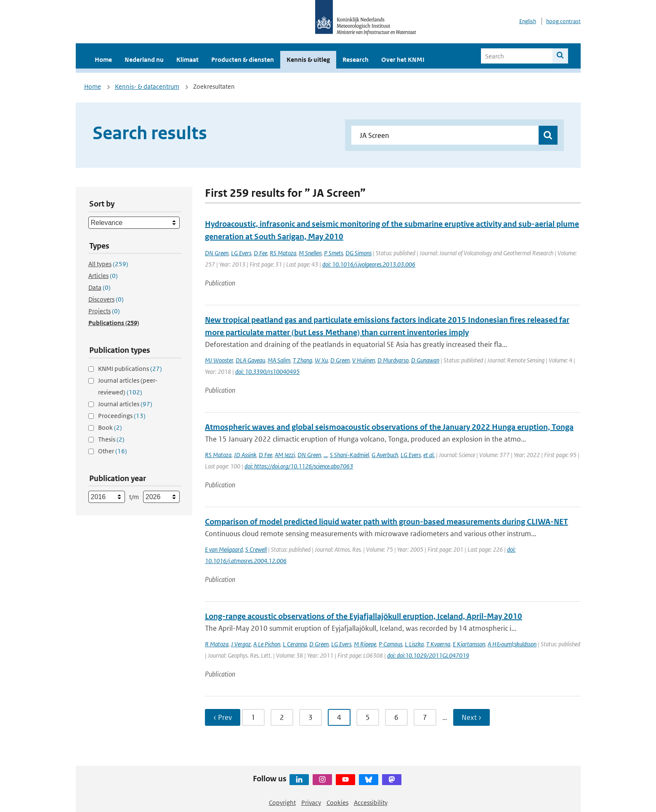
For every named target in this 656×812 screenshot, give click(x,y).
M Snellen (310, 253)
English (528, 21)
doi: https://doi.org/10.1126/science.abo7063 (299, 466)
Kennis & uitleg (308, 60)
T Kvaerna (438, 644)
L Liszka (414, 644)
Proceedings (122, 416)
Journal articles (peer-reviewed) (128, 386)
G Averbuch (385, 455)
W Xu (321, 360)
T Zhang (303, 360)
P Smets (333, 253)
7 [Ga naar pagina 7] (425, 717)
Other (113, 451)
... (325, 455)
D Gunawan (425, 360)
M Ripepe (365, 644)
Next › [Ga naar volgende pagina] (471, 717)
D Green (340, 360)
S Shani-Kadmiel (349, 455)
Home (103, 60)
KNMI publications (130, 369)
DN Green (217, 253)
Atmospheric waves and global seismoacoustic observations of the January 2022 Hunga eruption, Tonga (389, 427)
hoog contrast (563, 21)
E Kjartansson (469, 644)
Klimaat (187, 60)
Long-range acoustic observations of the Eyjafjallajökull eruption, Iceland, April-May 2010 (364, 616)
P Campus (390, 644)
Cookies (337, 803)
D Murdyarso (393, 360)
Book (110, 427)
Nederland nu (144, 60)
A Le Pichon (267, 644)
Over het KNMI (403, 60)
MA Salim (279, 360)
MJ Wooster (219, 360)
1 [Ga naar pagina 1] (253, 717)
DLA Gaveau (250, 360)
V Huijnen (364, 360)
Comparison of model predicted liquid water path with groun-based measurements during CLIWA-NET (386, 522)
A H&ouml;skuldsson (512, 644)
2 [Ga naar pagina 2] (282, 717)
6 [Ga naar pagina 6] (396, 717)
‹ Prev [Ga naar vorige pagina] (223, 717)
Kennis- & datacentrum (147, 86)
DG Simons (359, 253)
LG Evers (241, 253)
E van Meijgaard (224, 549)
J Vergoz (241, 644)
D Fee (260, 253)
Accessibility (371, 803)
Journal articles (125, 404)
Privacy (311, 803)
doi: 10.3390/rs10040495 (267, 372)
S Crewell (256, 549)
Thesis (111, 439)
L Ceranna (295, 644)
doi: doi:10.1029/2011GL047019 (428, 655)
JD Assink (245, 455)
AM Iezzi (285, 455)
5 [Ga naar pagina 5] (368, 717)
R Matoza (217, 644)
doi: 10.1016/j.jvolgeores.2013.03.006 (369, 264)
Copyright (282, 803)
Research (356, 60)
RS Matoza (283, 253)
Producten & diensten (243, 60)
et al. (429, 455)
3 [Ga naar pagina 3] (311, 717)
